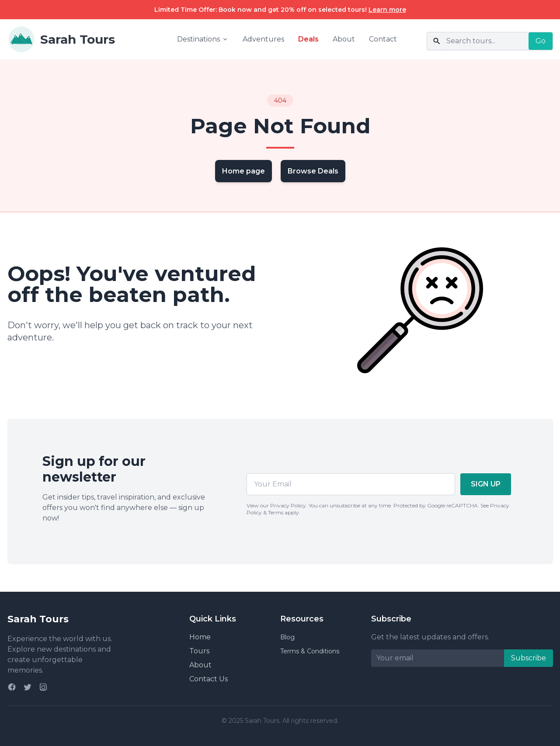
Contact (383, 39)
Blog (287, 637)
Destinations (203, 39)
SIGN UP (486, 484)
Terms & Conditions (310, 651)
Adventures (263, 39)
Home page (243, 171)
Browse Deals (313, 171)
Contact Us (209, 679)
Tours (199, 651)
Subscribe (529, 658)
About (344, 39)
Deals (308, 39)
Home (200, 637)
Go (541, 41)
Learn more (387, 10)
